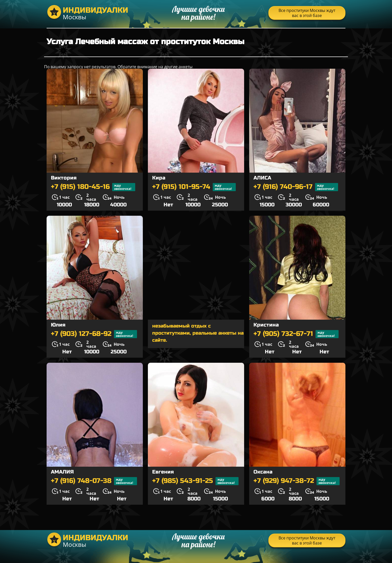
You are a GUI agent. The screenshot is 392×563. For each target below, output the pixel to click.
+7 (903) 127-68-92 (94, 334)
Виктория (64, 178)
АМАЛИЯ (62, 472)
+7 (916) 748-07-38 (94, 481)
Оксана (263, 472)
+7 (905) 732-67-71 (296, 334)
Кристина (266, 325)
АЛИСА (262, 178)
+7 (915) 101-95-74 (194, 187)
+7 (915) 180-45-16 (93, 187)
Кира (159, 178)
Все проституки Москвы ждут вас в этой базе (307, 13)
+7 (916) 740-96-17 (296, 187)
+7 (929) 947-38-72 (297, 481)
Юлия (58, 325)
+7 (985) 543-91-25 (195, 481)
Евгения (163, 472)
